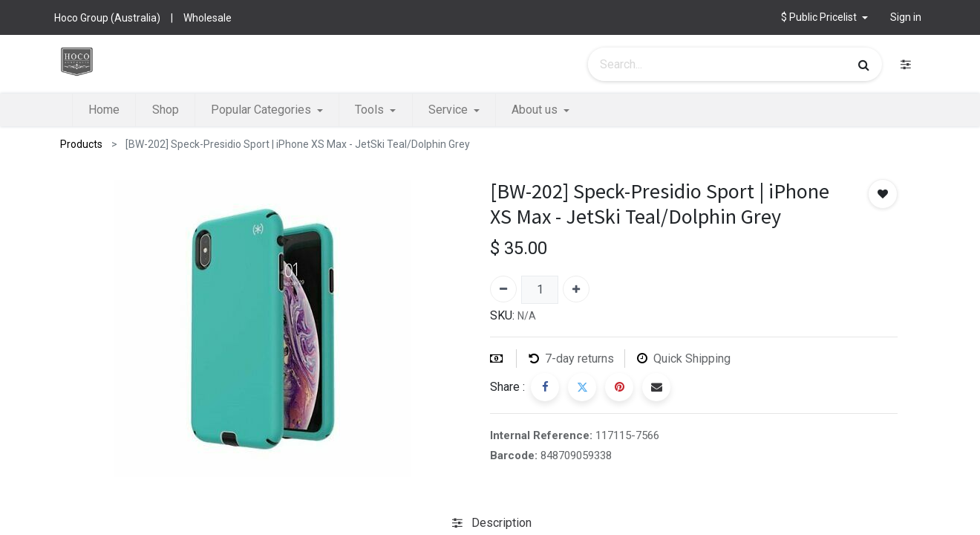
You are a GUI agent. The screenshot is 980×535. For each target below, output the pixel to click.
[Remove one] (503, 289)
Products (81, 144)
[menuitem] (104, 110)
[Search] (864, 65)
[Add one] (576, 289)
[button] (824, 17)
